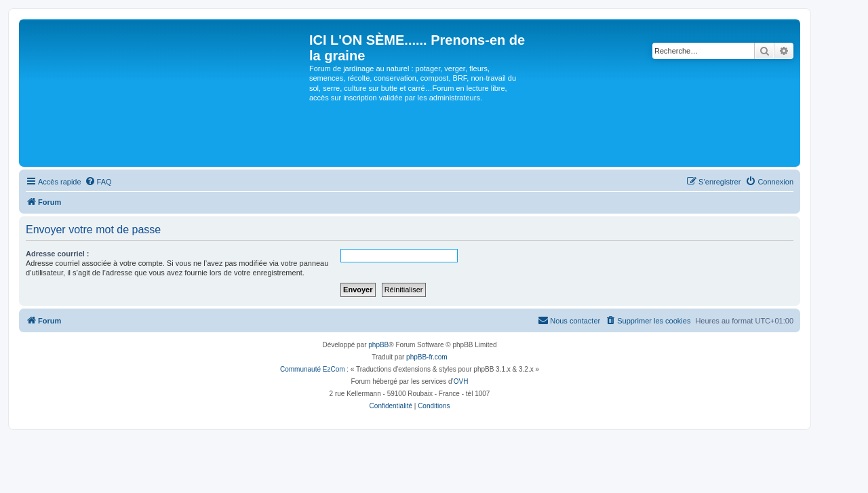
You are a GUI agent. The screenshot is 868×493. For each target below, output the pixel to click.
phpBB (378, 345)
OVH (461, 381)
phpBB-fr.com (427, 357)
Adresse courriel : (58, 254)
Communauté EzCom (313, 369)
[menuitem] (98, 182)
